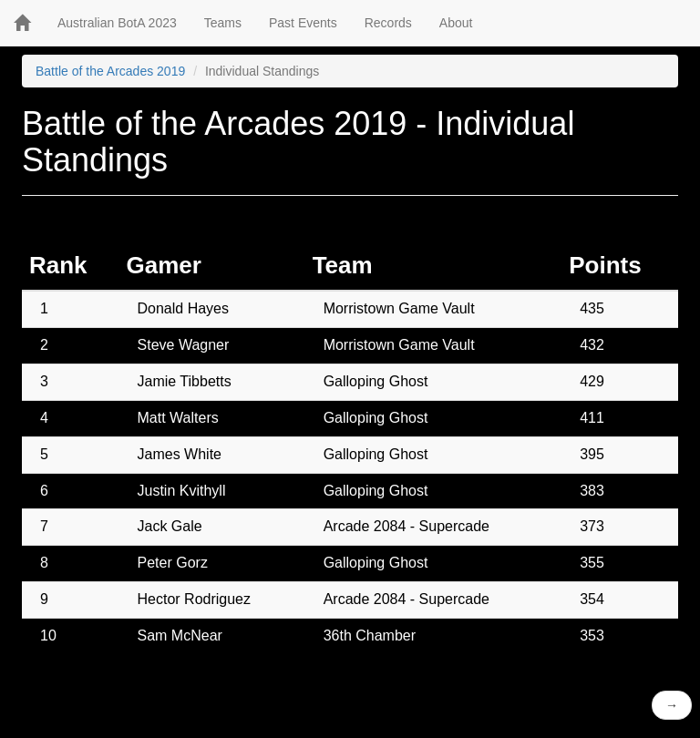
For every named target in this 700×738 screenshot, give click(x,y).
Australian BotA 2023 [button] (117, 23)
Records (388, 23)
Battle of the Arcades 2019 (110, 71)
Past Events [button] (303, 23)
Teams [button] (223, 23)
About (456, 23)
